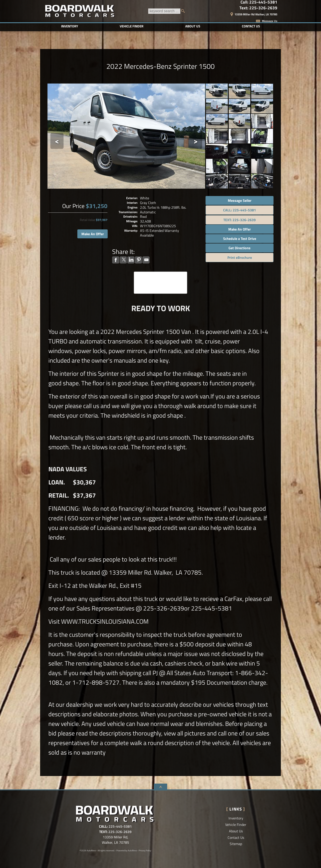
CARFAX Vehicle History (161, 273)
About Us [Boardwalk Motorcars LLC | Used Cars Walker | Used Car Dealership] (193, 26)
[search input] (164, 11)
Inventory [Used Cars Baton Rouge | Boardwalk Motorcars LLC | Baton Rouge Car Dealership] (70, 26)
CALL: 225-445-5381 (240, 210)
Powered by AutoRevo (127, 851)
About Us (236, 831)
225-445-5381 (120, 826)
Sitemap (236, 844)
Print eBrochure (240, 257)
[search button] (184, 11)
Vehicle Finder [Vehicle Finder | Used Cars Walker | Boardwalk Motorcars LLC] (132, 26)
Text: (258, 8)
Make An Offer (93, 234)
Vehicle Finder (236, 825)
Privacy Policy (145, 851)
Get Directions (240, 248)
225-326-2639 (120, 832)
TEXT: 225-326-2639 (240, 220)
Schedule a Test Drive (240, 239)
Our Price (73, 206)
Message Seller (240, 200)
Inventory (236, 818)
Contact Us (236, 837)
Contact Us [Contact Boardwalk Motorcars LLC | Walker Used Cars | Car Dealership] (251, 26)
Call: (259, 2)
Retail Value (87, 220)
